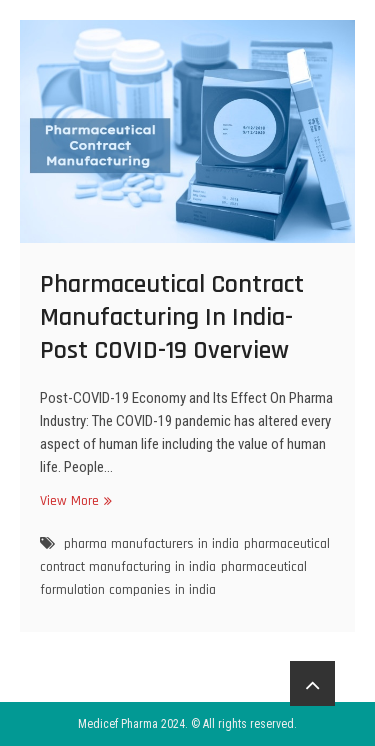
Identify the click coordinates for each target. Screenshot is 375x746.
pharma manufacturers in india (151, 544)
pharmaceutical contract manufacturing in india (185, 555)
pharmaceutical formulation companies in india (173, 578)
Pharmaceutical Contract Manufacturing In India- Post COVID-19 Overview (172, 317)
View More (73, 500)
